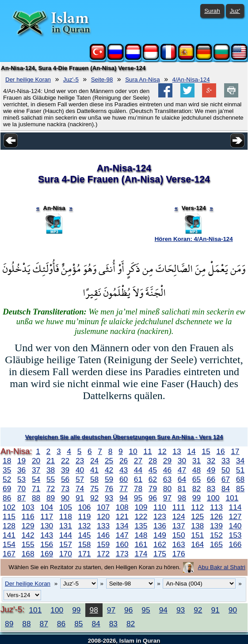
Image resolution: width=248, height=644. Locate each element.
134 (122, 526)
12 (162, 451)
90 (65, 498)
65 (196, 479)
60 (124, 479)
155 (28, 544)
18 (7, 461)
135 (141, 526)
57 (80, 479)
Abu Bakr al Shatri (222, 567)
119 (85, 516)
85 (240, 489)
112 (197, 507)
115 (9, 516)
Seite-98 (102, 80)
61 (138, 479)
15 (206, 451)
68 (240, 479)
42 (109, 470)
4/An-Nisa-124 (191, 80)
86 (7, 498)
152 (216, 535)
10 (133, 451)
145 (85, 535)
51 (240, 470)
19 (21, 461)
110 (160, 507)
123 (160, 516)
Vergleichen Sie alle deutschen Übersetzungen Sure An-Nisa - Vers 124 (124, 437)
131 (66, 526)
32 (211, 461)
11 (147, 451)
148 (141, 535)
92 (94, 498)
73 (65, 489)
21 (51, 461)
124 (179, 516)
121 (122, 516)
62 (153, 479)
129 (28, 526)
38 (51, 470)
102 (9, 507)
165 (216, 544)
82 (196, 489)
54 (36, 479)
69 (7, 489)
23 (80, 461)
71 (36, 489)
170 (66, 554)
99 (196, 498)
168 (28, 554)
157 (66, 544)
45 (153, 470)
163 (179, 544)
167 (9, 554)
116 (28, 516)
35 (7, 470)
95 (138, 498)
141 (9, 535)
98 (182, 498)
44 (138, 470)
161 (141, 544)
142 (28, 535)
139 (216, 526)
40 (80, 470)
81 (182, 489)
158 (85, 544)
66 (211, 479)
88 (36, 498)
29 (167, 461)
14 (191, 451)
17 (235, 451)
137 (179, 526)
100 (213, 498)
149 (160, 535)
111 (179, 507)
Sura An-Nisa (143, 80)
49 (211, 470)
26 (124, 461)
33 (226, 461)
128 (9, 526)
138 (197, 526)
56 (65, 479)
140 (235, 526)
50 (226, 470)
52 (7, 479)
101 (232, 498)
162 (160, 544)
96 (153, 498)
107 (103, 507)
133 (103, 526)
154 (9, 544)
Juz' (235, 11)
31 (196, 461)
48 (196, 470)
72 (51, 489)
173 (122, 554)
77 (124, 489)
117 (47, 516)
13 (177, 451)
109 (141, 507)
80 (167, 489)
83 (211, 489)
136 (160, 526)
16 (220, 451)
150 (179, 535)
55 (51, 479)
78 (138, 489)
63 (167, 479)
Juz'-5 (71, 80)
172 (103, 554)
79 (153, 489)
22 (65, 461)
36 (21, 470)
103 (28, 507)
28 (153, 461)
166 (235, 544)
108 (122, 507)
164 (197, 544)
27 (138, 461)
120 (103, 516)
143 (47, 535)
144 (66, 535)
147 (122, 535)
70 (21, 489)
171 (85, 554)
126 (216, 516)
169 (47, 554)
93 (109, 498)
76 (109, 489)
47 (182, 470)
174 (141, 554)
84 (226, 489)
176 (179, 554)
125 (197, 516)
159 (103, 544)
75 (94, 489)
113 (216, 507)
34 (240, 461)
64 (182, 479)
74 (80, 489)
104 (47, 507)
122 (141, 516)
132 (85, 526)
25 (109, 461)
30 (182, 461)
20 (36, 461)
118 (66, 516)
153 (235, 535)
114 (235, 507)
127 (235, 516)
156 (47, 544)
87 (21, 498)
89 (51, 498)
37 (36, 470)
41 (94, 470)
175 (160, 554)
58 (94, 479)
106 (85, 507)
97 (167, 498)
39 (65, 470)
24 (94, 461)
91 (80, 498)
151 (197, 535)
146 (103, 535)
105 (66, 507)
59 (109, 479)
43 (124, 470)
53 (21, 479)
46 (167, 470)
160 (122, 544)
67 (226, 479)
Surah (212, 11)
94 (124, 498)
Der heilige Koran (28, 80)
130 (47, 526)
